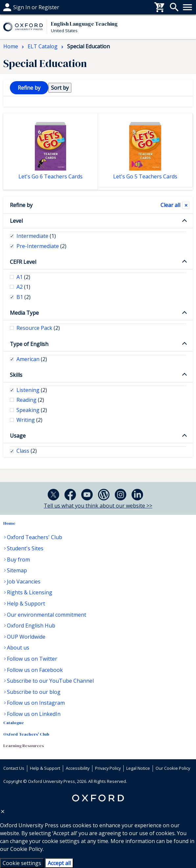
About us (18, 648)
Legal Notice (138, 768)
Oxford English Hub (31, 626)
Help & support (22, 7)
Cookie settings (22, 863)
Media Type (24, 313)
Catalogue (14, 723)
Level (16, 221)
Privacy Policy (108, 768)
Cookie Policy (26, 849)
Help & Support (26, 604)
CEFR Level (23, 262)
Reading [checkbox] (30, 400)
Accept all (59, 863)
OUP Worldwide (26, 637)
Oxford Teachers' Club (35, 537)
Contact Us (14, 768)
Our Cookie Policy (173, 768)
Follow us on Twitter (32, 659)
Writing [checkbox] (29, 420)
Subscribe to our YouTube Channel (50, 681)
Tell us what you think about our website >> (98, 506)
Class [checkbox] (27, 451)
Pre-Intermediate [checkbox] (41, 246)
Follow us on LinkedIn (34, 714)
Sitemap (17, 570)
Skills (16, 375)
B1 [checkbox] (24, 297)
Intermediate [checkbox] (36, 236)
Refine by (21, 205)
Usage (18, 436)
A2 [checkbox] (23, 287)
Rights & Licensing (30, 592)
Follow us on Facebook (35, 670)
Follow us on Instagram (36, 703)
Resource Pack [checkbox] (38, 328)
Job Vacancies (24, 582)
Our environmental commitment (47, 615)
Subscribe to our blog (34, 692)
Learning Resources (24, 746)
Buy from (18, 560)
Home (9, 523)
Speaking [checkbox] (32, 410)
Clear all (170, 205)
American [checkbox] (32, 359)
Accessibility (78, 768)
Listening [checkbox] (32, 390)
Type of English (29, 344)
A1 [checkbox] (23, 277)
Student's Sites (25, 548)
